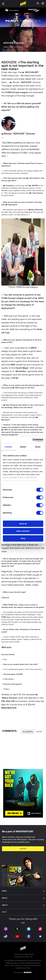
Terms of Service (16, 965)
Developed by (23, 972)
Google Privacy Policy (23, 968)
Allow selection (23, 531)
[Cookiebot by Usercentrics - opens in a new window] (33, 440)
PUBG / (6, 47)
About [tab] (38, 447)
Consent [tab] (8, 447)
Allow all (23, 524)
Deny (23, 538)
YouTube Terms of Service (32, 965)
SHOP (4, 912)
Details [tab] (23, 447)
